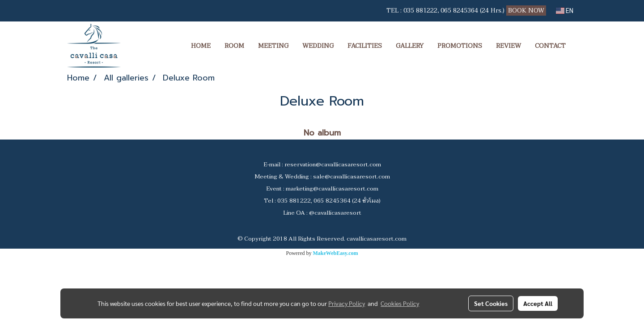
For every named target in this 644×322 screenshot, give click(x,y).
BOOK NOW (527, 11)
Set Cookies (491, 303)
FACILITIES (365, 46)
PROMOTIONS (460, 46)
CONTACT (550, 46)
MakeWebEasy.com (336, 253)
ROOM (234, 46)
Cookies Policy (400, 303)
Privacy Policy (347, 303)
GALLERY (410, 46)
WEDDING (318, 46)
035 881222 (420, 11)
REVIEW (508, 46)
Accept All (538, 303)
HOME (201, 46)
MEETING (273, 46)
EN (565, 11)
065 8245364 (459, 11)
